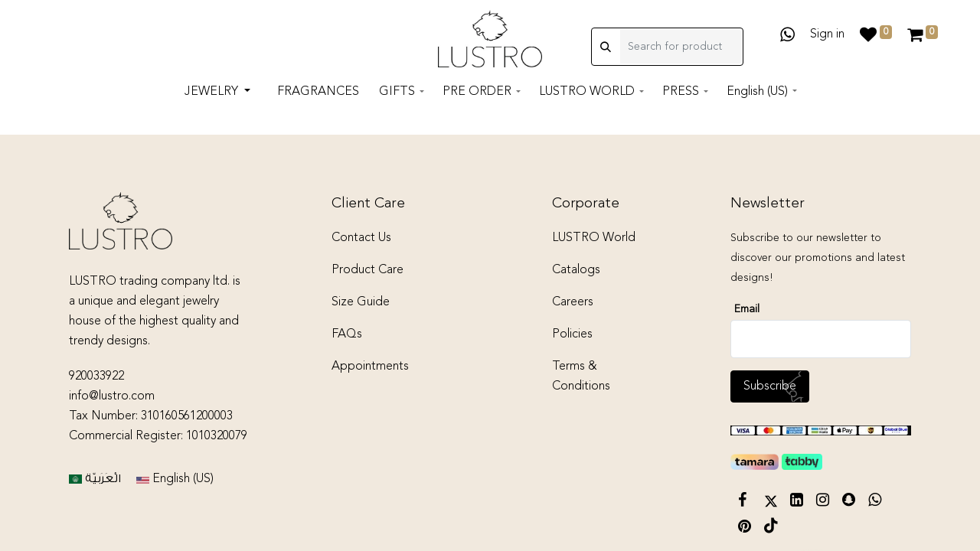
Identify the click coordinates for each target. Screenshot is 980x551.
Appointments (370, 367)
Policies (572, 334)
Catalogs (576, 270)
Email (747, 309)
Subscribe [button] (770, 386)
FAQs (347, 334)
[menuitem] (318, 95)
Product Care (367, 270)
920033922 (96, 377)
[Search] (606, 48)
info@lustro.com (112, 396)
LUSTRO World (594, 238)
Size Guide (361, 302)
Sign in (827, 36)
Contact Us (361, 238)
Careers (573, 302)
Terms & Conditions (581, 377)
